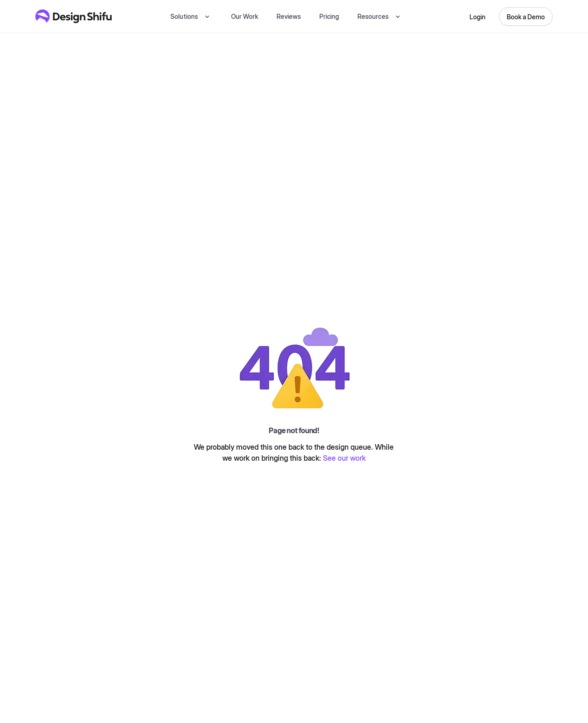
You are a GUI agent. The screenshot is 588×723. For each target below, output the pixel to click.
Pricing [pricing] (329, 16)
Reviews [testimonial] (289, 16)
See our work (344, 458)
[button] (191, 16)
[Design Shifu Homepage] (74, 16)
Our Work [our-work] (245, 16)
